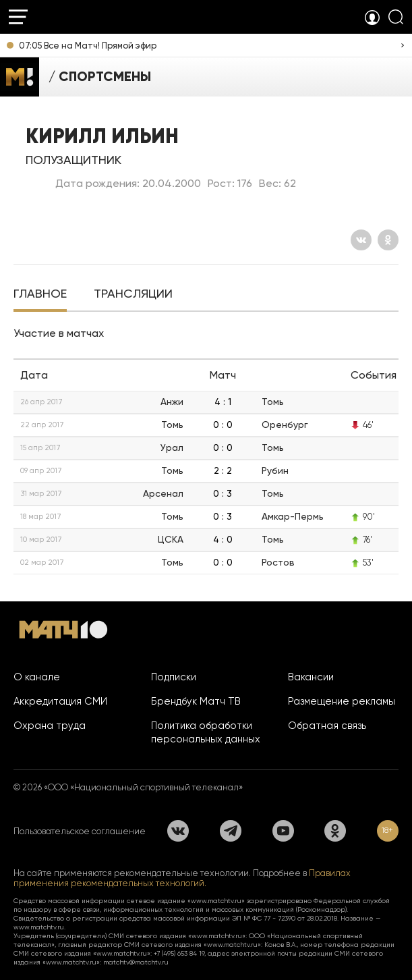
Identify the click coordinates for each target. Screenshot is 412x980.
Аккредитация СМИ (60, 701)
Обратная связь (327, 726)
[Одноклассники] (388, 240)
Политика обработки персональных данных (206, 732)
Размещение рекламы (342, 701)
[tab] (40, 295)
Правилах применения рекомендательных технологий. (182, 878)
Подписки (174, 677)
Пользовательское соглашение (80, 831)
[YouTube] (283, 831)
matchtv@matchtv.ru (136, 962)
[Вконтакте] (361, 240)
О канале (37, 677)
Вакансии (311, 677)
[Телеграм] (231, 831)
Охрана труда (50, 726)
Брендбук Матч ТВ (196, 701)
